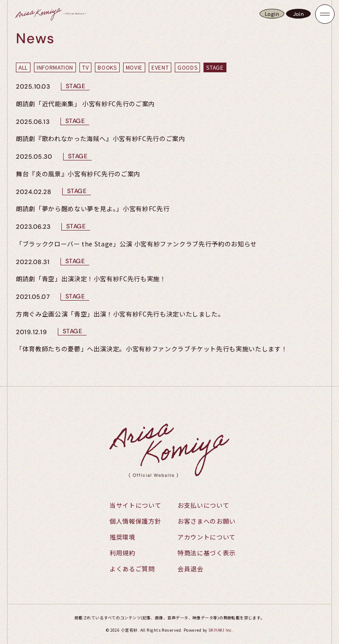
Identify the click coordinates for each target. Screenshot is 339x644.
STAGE (215, 67)
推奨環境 (122, 537)
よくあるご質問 (132, 569)
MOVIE (134, 67)
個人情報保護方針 (135, 521)
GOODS (187, 67)
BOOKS (107, 67)
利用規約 (122, 553)
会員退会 (190, 569)
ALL (23, 67)
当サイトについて (135, 505)
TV (85, 67)
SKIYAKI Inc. (221, 630)
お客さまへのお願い (207, 521)
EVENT (160, 67)
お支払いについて (203, 505)
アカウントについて (207, 537)
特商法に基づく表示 (207, 553)
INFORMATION (55, 67)
